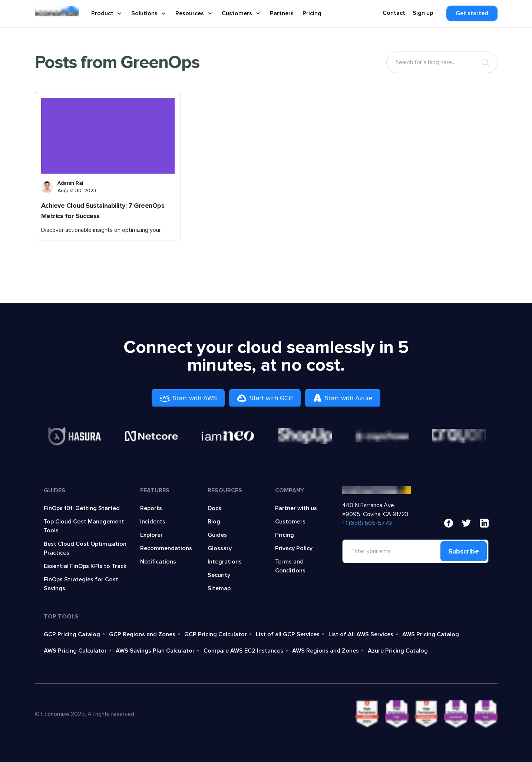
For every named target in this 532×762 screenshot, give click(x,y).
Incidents (153, 522)
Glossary (220, 548)
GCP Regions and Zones (142, 634)
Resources (194, 13)
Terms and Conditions (290, 566)
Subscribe (464, 551)
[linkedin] (484, 523)
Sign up (423, 13)
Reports (151, 508)
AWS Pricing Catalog (431, 634)
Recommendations (166, 548)
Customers (241, 13)
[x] (466, 523)
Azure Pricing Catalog (398, 651)
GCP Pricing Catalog (72, 634)
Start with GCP (265, 398)
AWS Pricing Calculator (75, 651)
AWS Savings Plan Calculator (155, 651)
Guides (217, 535)
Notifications (158, 562)
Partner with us (296, 508)
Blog (214, 522)
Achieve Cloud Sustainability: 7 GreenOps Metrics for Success (103, 211)
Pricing (312, 13)
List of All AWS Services (361, 634)
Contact (394, 13)
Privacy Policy (294, 548)
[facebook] (449, 523)
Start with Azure (343, 398)
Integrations (225, 562)
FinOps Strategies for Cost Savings (81, 584)
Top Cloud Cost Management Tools (84, 526)
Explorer (151, 535)
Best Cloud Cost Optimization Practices (85, 548)
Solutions (149, 13)
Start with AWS (188, 398)
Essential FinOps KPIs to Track (85, 566)
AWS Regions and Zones (326, 651)
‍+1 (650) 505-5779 (367, 523)
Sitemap (219, 588)
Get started (472, 13)
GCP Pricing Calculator (216, 634)
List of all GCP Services (288, 634)
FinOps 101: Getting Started (82, 508)
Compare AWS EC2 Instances (243, 651)
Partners (282, 13)
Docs (214, 508)
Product (107, 13)
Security (219, 575)
